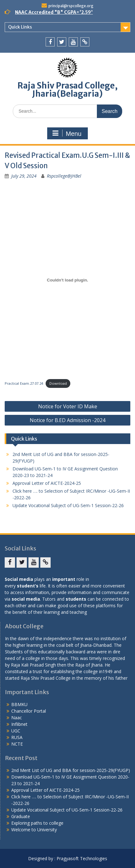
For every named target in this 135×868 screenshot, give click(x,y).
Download (58, 383)
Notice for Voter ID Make (68, 406)
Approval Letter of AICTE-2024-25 (47, 483)
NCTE (17, 744)
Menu (67, 133)
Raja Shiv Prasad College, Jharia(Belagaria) (68, 90)
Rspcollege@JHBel (64, 176)
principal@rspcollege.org (71, 6)
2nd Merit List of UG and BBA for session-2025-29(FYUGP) (71, 770)
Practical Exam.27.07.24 (24, 383)
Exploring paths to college (37, 823)
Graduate (21, 816)
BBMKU (19, 704)
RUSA (17, 737)
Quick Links (20, 27)
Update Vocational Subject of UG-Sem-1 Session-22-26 (68, 505)
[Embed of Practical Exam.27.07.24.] (67, 280)
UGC (16, 731)
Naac (17, 718)
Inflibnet (19, 724)
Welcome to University (34, 830)
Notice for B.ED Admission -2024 (67, 420)
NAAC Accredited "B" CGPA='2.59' (54, 12)
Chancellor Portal (29, 711)
